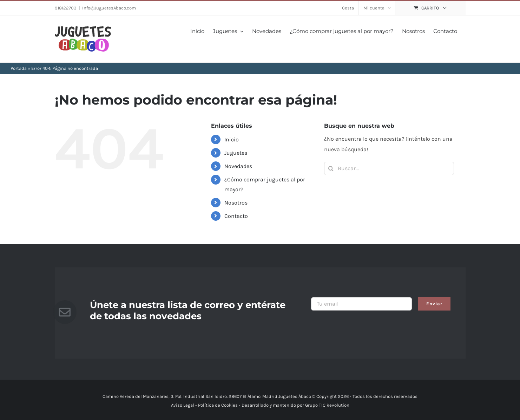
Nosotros (236, 203)
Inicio (232, 139)
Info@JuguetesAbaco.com (109, 8)
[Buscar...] (389, 168)
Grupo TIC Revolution (327, 405)
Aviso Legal (183, 405)
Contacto (236, 216)
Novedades (238, 166)
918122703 (66, 8)
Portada (19, 68)
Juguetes (236, 153)
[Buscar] (331, 168)
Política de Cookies (218, 405)
